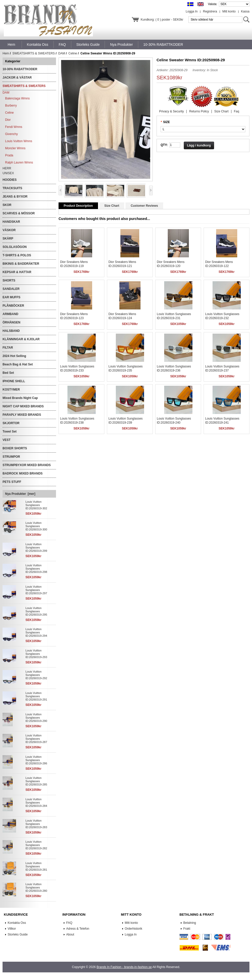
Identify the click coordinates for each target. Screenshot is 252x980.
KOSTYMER (11, 390)
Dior (8, 120)
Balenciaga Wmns (17, 98)
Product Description (78, 206)
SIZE (167, 122)
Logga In (192, 11)
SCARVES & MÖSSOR (19, 213)
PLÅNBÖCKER (13, 306)
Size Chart (221, 111)
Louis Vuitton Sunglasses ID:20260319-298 (36, 569)
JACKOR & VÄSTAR (17, 78)
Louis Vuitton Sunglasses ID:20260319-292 (36, 675)
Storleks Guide (18, 934)
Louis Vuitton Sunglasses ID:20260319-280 (36, 887)
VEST (6, 440)
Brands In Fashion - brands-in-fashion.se (124, 967)
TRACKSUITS (12, 188)
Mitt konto (229, 11)
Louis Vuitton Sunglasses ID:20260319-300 (36, 526)
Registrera (210, 11)
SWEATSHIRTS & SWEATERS (34, 53)
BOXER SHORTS (15, 448)
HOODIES (10, 180)
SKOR (7, 205)
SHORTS (9, 280)
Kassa (245, 11)
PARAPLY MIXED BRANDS (22, 415)
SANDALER (11, 289)
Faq (237, 111)
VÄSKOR (9, 230)
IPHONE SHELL (14, 381)
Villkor (12, 929)
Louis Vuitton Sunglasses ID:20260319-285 (36, 781)
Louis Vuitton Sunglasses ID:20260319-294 (36, 632)
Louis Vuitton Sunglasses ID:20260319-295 (36, 611)
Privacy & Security (171, 111)
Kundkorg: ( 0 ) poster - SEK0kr (162, 20)
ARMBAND (10, 314)
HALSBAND (11, 331)
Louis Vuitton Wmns (19, 141)
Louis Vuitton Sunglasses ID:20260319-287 (36, 739)
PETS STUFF (12, 482)
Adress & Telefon (78, 929)
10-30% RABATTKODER (20, 69)
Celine (73, 53)
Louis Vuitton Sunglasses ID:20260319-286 (36, 760)
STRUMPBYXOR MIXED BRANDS (27, 465)
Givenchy (11, 134)
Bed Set (8, 373)
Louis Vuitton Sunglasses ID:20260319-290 (36, 718)
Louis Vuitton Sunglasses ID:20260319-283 (36, 824)
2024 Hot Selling (14, 356)
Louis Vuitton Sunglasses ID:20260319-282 (36, 845)
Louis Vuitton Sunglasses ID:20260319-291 (36, 696)
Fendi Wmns (14, 127)
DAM (62, 53)
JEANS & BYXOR (15, 197)
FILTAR (8, 348)
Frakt (187, 929)
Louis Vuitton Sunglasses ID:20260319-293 (36, 654)
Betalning (190, 923)
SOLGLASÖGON (15, 247)
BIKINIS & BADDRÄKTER (21, 264)
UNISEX (8, 173)
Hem (11, 44)
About (70, 934)
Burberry (11, 106)
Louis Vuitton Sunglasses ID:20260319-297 (36, 590)
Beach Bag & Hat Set (18, 364)
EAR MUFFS (11, 297)
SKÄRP (8, 239)
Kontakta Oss (17, 923)
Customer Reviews (144, 206)
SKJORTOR (11, 423)
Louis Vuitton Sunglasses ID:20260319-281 (36, 866)
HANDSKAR (11, 222)
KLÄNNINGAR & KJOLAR (21, 339)
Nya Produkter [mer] (20, 494)
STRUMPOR (11, 457)
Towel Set (10, 432)
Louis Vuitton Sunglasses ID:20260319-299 (36, 547)
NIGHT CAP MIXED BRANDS (23, 406)
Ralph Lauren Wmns (19, 162)
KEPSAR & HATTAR (17, 272)
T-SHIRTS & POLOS (17, 255)
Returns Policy (199, 111)
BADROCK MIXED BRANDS (23, 473)
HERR (7, 168)
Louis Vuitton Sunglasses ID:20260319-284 (36, 803)
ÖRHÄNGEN (11, 322)
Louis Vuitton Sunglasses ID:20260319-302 (36, 505)
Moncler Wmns (15, 148)
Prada (9, 155)
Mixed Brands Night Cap (20, 398)
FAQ (69, 923)
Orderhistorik (134, 929)
